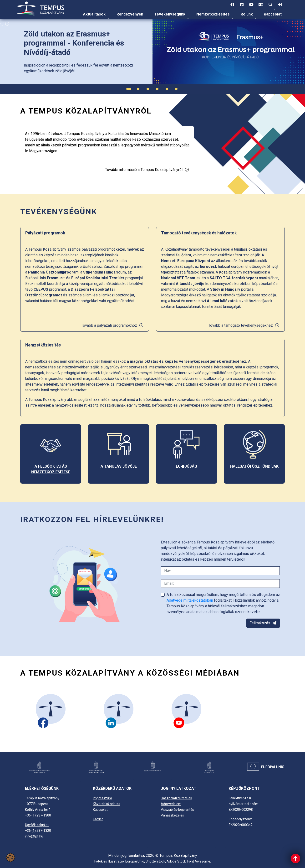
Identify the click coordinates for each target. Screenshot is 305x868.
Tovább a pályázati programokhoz (112, 325)
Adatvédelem (171, 804)
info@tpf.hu (34, 836)
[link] (280, 5)
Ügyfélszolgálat (37, 825)
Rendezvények (130, 14)
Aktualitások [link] (94, 14)
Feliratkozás (263, 623)
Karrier (98, 819)
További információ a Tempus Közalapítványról (147, 170)
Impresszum (102, 798)
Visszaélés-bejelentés (177, 810)
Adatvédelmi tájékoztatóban (190, 600)
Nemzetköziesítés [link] (213, 14)
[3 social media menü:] (251, 5)
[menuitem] (94, 14)
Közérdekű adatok (107, 804)
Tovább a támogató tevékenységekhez (244, 325)
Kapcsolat (273, 14)
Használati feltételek (176, 798)
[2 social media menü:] (242, 5)
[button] (270, 5)
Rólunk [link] (247, 14)
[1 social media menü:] (232, 5)
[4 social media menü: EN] (261, 5)
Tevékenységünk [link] (170, 14)
